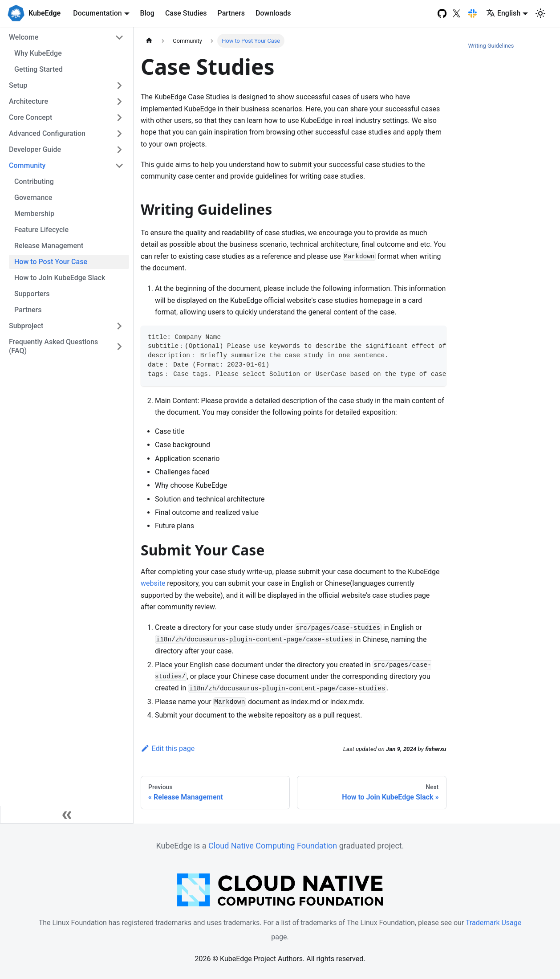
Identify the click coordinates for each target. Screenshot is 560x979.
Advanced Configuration (47, 133)
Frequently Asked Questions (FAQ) (53, 346)
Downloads (273, 13)
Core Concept (30, 117)
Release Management (49, 246)
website (153, 583)
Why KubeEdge (38, 53)
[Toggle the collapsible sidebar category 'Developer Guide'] (119, 150)
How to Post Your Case (51, 262)
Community (27, 165)
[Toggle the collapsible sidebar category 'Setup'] (119, 86)
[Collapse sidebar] (67, 815)
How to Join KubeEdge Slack (60, 278)
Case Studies (186, 13)
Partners (231, 13)
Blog (147, 13)
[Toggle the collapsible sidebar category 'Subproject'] (119, 326)
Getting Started (39, 69)
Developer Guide (35, 149)
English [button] (503, 13)
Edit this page (168, 749)
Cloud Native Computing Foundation (273, 846)
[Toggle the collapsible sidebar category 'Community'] (119, 166)
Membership (34, 214)
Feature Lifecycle (41, 230)
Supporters (32, 294)
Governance (33, 198)
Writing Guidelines (491, 46)
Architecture (28, 101)
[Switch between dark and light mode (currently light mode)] (540, 13)
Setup (18, 85)
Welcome (24, 37)
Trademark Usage (493, 923)
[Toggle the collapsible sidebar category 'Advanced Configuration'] (119, 134)
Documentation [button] (97, 13)
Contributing (34, 182)
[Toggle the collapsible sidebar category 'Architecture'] (119, 102)
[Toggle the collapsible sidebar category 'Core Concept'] (119, 118)
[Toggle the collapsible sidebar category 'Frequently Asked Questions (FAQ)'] (119, 347)
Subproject (26, 326)
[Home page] (149, 41)
